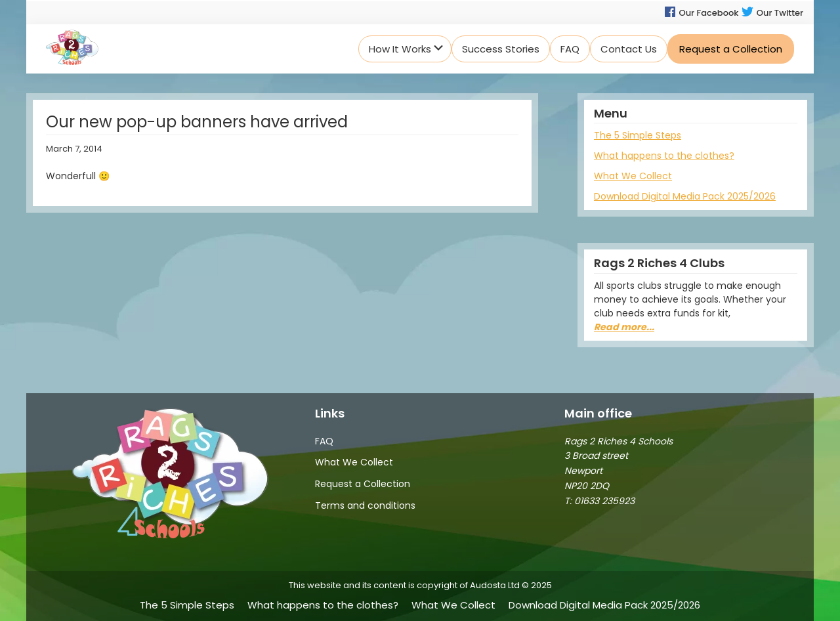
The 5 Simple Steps (638, 135)
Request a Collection (363, 484)
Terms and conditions (365, 505)
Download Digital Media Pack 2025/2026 (685, 196)
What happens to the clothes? (664, 156)
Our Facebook (701, 13)
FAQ (324, 441)
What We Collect (633, 176)
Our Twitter (772, 13)
